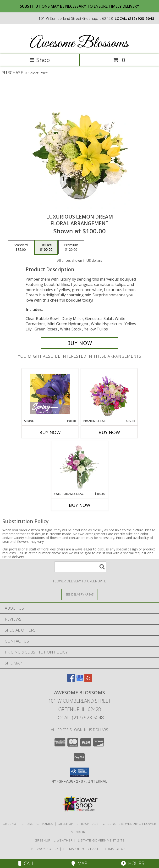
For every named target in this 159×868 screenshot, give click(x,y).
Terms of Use (115, 849)
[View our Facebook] (71, 680)
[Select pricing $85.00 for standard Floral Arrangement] (21, 247)
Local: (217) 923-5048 (80, 718)
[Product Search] (80, 567)
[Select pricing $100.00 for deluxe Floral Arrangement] (46, 247)
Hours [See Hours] (133, 863)
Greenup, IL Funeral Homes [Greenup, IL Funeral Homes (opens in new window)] (28, 824)
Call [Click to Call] (26, 863)
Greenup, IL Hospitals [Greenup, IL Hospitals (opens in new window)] (78, 824)
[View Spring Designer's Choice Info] (50, 394)
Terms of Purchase (81, 849)
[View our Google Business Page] (80, 680)
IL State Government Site (101, 840)
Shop (40, 60)
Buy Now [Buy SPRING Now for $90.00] (50, 432)
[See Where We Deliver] (80, 594)
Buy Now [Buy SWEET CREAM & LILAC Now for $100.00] (80, 505)
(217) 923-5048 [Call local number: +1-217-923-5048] (141, 18)
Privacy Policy (45, 849)
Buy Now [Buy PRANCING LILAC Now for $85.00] (109, 432)
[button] (79, 772)
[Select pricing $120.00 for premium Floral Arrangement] (71, 247)
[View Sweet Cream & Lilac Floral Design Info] (79, 466)
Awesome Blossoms (79, 44)
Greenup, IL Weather (54, 840)
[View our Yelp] (88, 680)
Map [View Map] (79, 863)
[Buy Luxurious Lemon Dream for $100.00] (79, 343)
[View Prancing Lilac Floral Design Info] (109, 394)
